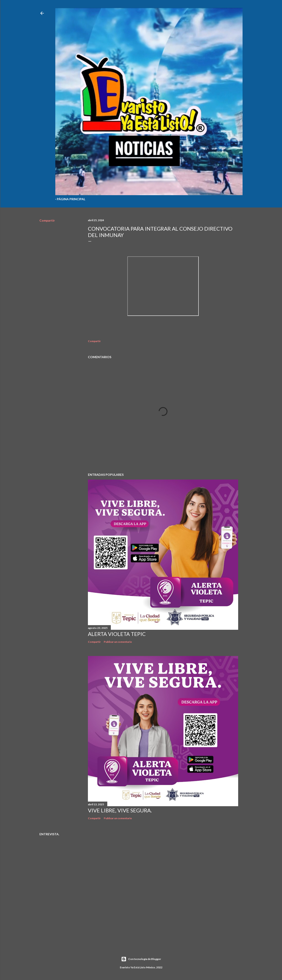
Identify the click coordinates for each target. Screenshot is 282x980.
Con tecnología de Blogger (141, 959)
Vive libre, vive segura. (120, 810)
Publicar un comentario (118, 642)
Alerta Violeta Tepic (117, 634)
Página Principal (71, 199)
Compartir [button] (47, 220)
